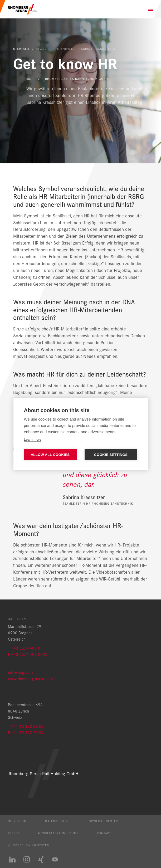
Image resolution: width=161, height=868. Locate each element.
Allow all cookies (50, 455)
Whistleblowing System (29, 845)
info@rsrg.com (20, 672)
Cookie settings (111, 455)
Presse (14, 833)
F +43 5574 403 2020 (28, 654)
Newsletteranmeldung (58, 833)
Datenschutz (57, 821)
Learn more (33, 439)
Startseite (22, 49)
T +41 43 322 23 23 (26, 726)
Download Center (102, 821)
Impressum (17, 821)
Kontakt (104, 833)
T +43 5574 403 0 (24, 648)
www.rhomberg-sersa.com (30, 678)
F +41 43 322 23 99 (26, 732)
